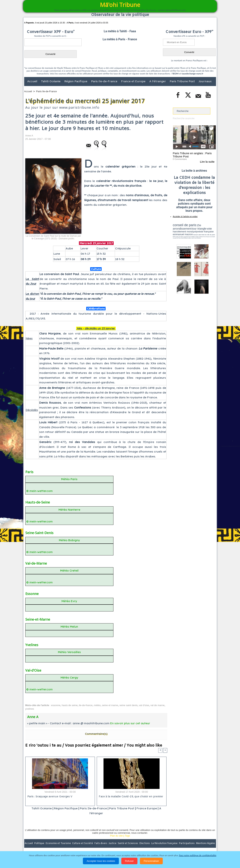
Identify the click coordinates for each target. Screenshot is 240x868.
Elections (145, 843)
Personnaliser (151, 861)
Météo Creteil (69, 571)
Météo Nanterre (69, 510)
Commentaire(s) (96, 734)
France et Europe (134, 82)
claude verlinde (199, 237)
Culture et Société (83, 843)
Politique (39, 843)
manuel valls (197, 235)
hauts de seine (70, 705)
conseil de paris (185, 225)
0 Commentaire (180, 159)
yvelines (30, 709)
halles (190, 238)
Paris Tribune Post (183, 82)
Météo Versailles (69, 652)
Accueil (33, 82)
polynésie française (203, 232)
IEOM (176, 74)
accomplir (212, 237)
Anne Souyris (206, 237)
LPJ (174, 237)
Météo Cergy (69, 678)
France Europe (147, 808)
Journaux (205, 82)
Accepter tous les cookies (101, 861)
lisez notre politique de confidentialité (198, 855)
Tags (127, 836)
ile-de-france (86, 705)
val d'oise (144, 705)
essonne (56, 705)
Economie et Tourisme (58, 843)
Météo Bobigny (69, 540)
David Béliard (184, 238)
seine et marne (110, 705)
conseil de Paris (177, 238)
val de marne (157, 705)
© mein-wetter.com (39, 491)
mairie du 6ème (179, 237)
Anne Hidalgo (191, 237)
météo (97, 705)
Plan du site (116, 836)
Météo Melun (69, 627)
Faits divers (101, 843)
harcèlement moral (183, 232)
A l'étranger (158, 82)
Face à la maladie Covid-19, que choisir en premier (131, 797)
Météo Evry (69, 601)
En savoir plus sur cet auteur (130, 723)
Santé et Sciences (128, 843)
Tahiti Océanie (51, 82)
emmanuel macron (183, 234)
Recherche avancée (184, 118)
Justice (113, 843)
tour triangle (199, 229)
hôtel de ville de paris (208, 235)
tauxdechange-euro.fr (192, 74)
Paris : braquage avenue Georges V (50, 797)
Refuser (129, 861)
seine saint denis (129, 705)
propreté (186, 237)
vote (209, 229)
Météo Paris (69, 479)
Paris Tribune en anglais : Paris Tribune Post (192, 155)
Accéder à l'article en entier (185, 216)
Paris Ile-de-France (105, 82)
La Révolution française (165, 843)
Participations (187, 843)
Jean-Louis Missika (196, 238)
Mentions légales (205, 843)
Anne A (29, 136)
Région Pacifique (76, 82)
